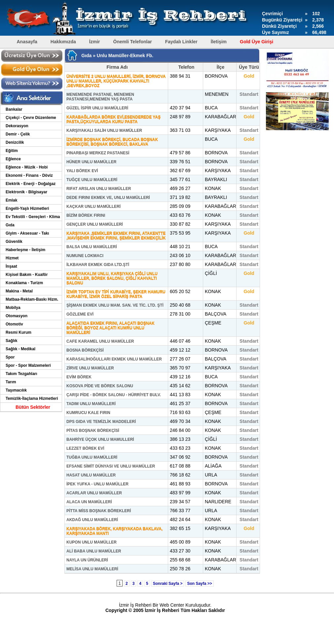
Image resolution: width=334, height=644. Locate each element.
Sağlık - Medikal (20, 349)
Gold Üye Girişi (257, 42)
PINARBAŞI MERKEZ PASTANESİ (98, 153)
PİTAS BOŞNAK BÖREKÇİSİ (93, 431)
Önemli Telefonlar (133, 42)
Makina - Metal (19, 291)
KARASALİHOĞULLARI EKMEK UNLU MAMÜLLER (114, 359)
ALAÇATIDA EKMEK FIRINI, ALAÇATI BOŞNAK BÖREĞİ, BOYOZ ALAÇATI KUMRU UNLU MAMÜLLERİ (111, 328)
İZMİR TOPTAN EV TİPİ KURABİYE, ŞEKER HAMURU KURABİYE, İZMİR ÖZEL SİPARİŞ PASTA (116, 294)
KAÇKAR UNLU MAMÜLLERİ (93, 207)
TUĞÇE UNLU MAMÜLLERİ (92, 180)
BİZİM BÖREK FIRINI (86, 215)
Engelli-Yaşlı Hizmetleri (27, 208)
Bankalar (14, 109)
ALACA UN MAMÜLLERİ (89, 502)
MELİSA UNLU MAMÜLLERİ (92, 569)
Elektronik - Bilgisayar (26, 192)
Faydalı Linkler (181, 42)
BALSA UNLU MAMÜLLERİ (92, 247)
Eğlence (13, 159)
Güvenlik (14, 242)
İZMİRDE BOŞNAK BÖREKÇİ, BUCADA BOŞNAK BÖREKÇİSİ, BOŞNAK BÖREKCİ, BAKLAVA (112, 142)
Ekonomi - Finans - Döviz (29, 175)
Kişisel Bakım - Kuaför (27, 275)
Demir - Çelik (18, 134)
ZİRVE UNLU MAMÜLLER (90, 368)
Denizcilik (15, 142)
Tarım (11, 382)
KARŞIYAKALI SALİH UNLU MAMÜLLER (104, 131)
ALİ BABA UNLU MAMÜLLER (94, 551)
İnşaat (11, 266)
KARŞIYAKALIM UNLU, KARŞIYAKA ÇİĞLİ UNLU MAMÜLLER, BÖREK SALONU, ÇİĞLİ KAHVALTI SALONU (112, 278)
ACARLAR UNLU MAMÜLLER (94, 493)
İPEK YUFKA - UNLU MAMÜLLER (97, 484)
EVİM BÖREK (79, 377)
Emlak (11, 200)
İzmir (95, 42)
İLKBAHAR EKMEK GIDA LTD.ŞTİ (98, 265)
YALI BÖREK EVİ (82, 171)
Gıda (10, 225)
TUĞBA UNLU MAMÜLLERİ (92, 457)
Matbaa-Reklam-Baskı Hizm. (32, 299)
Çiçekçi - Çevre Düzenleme (31, 118)
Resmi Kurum (19, 332)
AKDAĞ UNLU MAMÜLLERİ (92, 520)
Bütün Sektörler (33, 407)
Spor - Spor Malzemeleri (28, 365)
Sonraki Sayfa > (168, 584)
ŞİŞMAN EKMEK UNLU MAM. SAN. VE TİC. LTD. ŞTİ (115, 305)
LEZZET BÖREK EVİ (85, 448)
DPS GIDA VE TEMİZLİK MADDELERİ (101, 422)
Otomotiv (14, 324)
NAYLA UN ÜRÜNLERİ (87, 560)
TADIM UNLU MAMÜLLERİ (91, 404)
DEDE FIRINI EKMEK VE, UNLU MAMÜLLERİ (108, 198)
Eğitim (12, 151)
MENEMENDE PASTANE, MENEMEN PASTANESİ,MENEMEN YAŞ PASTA (100, 97)
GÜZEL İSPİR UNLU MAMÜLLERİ (97, 108)
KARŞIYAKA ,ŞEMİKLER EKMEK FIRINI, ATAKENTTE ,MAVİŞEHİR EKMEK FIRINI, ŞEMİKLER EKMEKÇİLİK (116, 236)
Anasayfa (27, 42)
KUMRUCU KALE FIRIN (88, 413)
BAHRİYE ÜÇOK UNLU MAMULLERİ (100, 439)
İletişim (219, 42)
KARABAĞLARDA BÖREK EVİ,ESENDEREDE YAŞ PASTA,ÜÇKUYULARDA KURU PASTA (113, 119)
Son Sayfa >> (199, 584)
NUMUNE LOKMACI (85, 256)
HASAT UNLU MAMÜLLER (91, 475)
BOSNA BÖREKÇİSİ (85, 350)
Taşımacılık (16, 390)
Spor (10, 357)
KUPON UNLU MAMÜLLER (92, 542)
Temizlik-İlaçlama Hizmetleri (32, 398)
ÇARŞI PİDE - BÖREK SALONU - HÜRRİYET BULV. (114, 395)
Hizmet (12, 258)
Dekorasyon (17, 126)
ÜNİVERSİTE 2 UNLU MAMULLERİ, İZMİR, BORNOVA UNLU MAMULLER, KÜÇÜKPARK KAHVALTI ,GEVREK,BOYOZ (116, 81)
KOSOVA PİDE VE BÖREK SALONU (100, 386)
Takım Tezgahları (21, 374)
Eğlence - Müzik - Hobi (27, 167)
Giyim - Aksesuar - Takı (27, 233)
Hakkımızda (63, 42)
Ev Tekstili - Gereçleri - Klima (33, 217)
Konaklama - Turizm (24, 283)
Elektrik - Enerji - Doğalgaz (31, 184)
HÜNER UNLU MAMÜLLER (91, 162)
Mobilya (13, 308)
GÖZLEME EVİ (80, 314)
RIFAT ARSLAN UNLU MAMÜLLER (99, 189)
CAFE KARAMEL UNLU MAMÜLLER (100, 341)
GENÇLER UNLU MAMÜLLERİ (95, 224)
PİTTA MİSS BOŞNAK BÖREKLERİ (99, 511)
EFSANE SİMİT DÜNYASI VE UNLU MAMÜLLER (111, 466)
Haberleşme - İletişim (25, 250)
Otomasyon (17, 316)
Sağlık (11, 341)
